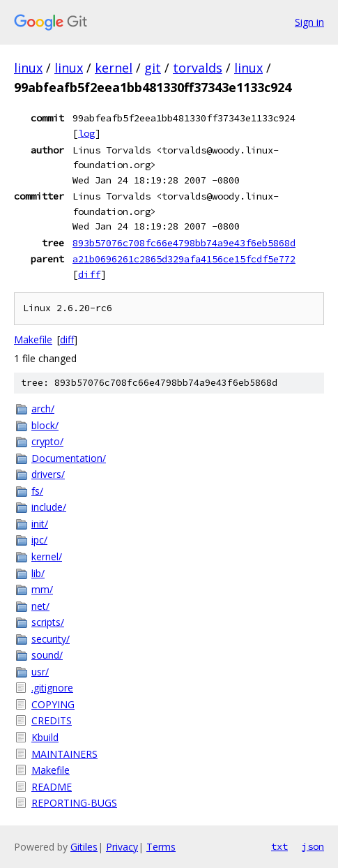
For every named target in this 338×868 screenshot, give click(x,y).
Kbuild (45, 737)
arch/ (43, 409)
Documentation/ (69, 458)
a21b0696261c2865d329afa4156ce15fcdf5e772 (184, 259)
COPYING (53, 704)
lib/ (38, 573)
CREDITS (52, 720)
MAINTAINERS (64, 754)
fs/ (37, 491)
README (52, 787)
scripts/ (48, 622)
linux (28, 68)
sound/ (47, 655)
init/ (40, 524)
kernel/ (47, 556)
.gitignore (52, 688)
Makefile (33, 339)
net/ (40, 606)
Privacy (122, 847)
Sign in (309, 22)
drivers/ (48, 474)
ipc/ (39, 540)
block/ (45, 425)
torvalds (198, 68)
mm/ (42, 589)
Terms (161, 847)
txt (279, 846)
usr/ (40, 672)
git (153, 68)
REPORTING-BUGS (74, 803)
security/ (51, 639)
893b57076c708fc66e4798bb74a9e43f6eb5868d (184, 243)
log (86, 133)
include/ (49, 507)
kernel (114, 68)
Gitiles (84, 847)
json (313, 846)
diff (89, 274)
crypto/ (47, 441)
